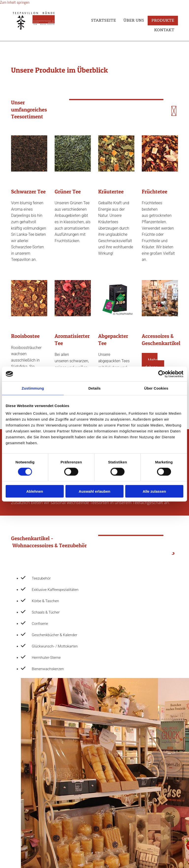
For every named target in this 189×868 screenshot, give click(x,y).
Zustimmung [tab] (33, 388)
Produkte (163, 20)
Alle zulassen (154, 491)
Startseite (103, 20)
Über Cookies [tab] (156, 388)
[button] (153, 364)
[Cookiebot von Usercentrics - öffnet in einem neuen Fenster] (162, 374)
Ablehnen (35, 491)
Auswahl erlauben (94, 491)
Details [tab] (94, 388)
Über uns (134, 20)
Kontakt (164, 30)
